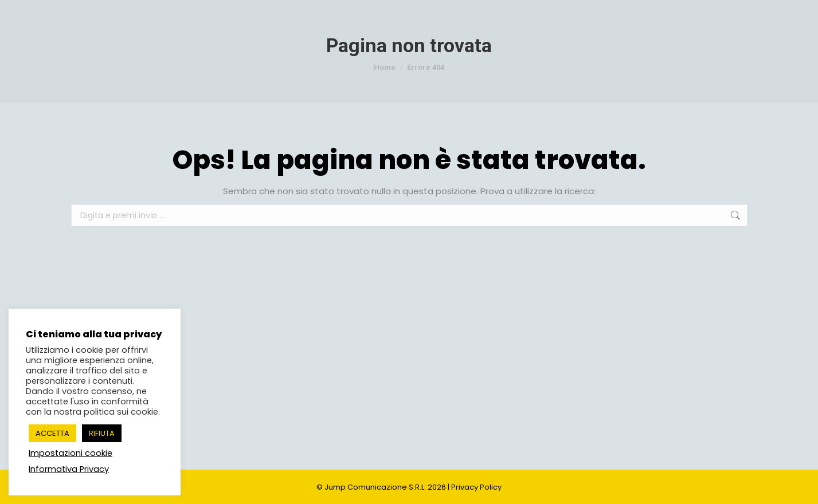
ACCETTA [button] (52, 433)
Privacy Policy (476, 487)
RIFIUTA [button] (102, 433)
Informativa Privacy (69, 469)
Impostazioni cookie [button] (71, 453)
